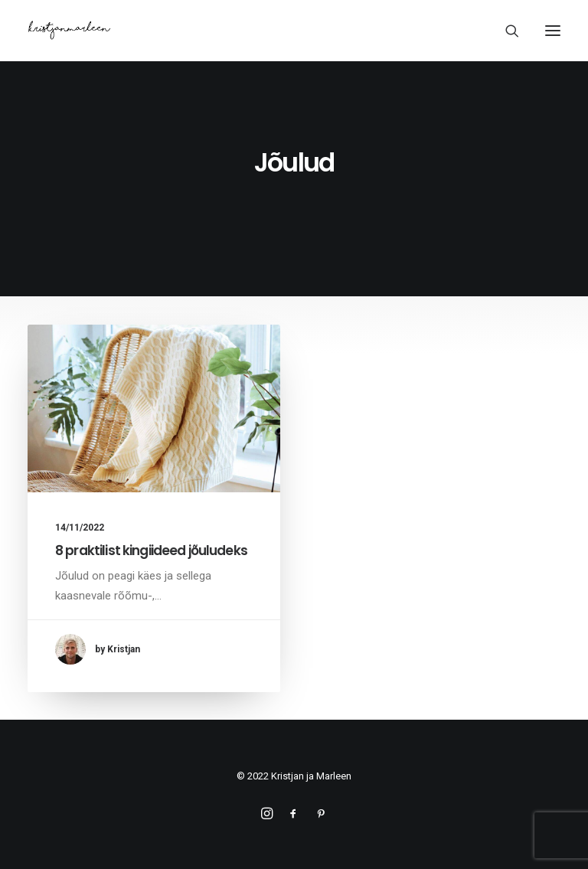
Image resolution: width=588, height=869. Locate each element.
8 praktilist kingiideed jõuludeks (151, 550)
